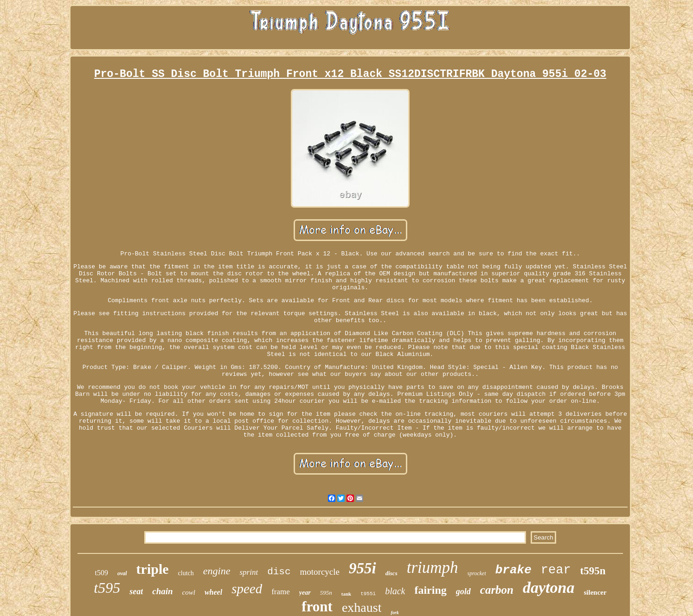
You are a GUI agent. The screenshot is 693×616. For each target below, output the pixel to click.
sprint (249, 572)
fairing (430, 590)
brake (513, 570)
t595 (107, 588)
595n (326, 593)
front (317, 606)
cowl (189, 592)
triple (153, 569)
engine (217, 571)
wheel (213, 592)
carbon (497, 590)
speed (247, 589)
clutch (186, 573)
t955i (368, 594)
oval (122, 573)
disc (279, 572)
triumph (433, 568)
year (305, 593)
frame (281, 592)
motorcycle (320, 572)
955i (363, 568)
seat (136, 591)
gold (463, 591)
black (395, 591)
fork (395, 613)
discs (391, 573)
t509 (101, 573)
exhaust (362, 607)
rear (556, 570)
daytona (549, 587)
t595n (593, 571)
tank (346, 594)
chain (162, 591)
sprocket (477, 573)
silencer (595, 592)
